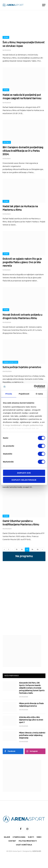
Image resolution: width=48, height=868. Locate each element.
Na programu (24, 556)
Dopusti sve (24, 473)
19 (38, 550)
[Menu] (44, 5)
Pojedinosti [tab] (24, 394)
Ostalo (7, 142)
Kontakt (12, 841)
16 (22, 550)
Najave (7, 837)
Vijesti (31, 837)
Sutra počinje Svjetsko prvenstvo (22, 367)
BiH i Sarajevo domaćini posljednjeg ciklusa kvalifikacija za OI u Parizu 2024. (23, 151)
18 (32, 550)
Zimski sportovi (10, 362)
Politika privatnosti (28, 841)
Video (39, 837)
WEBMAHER (37, 851)
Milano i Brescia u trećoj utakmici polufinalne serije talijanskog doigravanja (32, 735)
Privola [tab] (9, 394)
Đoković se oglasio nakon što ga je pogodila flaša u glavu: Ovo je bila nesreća (22, 262)
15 (17, 550)
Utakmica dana (19, 837)
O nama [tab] (39, 394)
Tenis (6, 37)
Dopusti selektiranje (24, 480)
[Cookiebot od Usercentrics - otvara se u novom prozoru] (34, 387)
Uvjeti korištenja (24, 845)
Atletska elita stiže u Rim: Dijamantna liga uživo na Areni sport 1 (31, 720)
